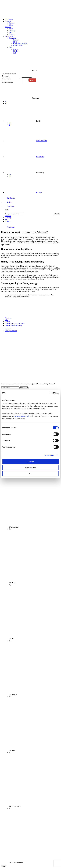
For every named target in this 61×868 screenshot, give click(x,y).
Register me (24, 388)
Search (32, 80)
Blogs (11, 25)
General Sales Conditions (13, 325)
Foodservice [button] (9, 36)
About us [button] (8, 27)
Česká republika (42, 141)
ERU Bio (12, 639)
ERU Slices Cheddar (15, 806)
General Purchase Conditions (15, 323)
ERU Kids (12, 751)
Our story (12, 31)
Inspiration (13, 38)
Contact (12, 34)
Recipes (12, 23)
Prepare (16, 49)
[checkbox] (11, 81)
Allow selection (30, 468)
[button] (9, 206)
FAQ (11, 32)
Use (10, 47)
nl (6, 102)
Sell (14, 53)
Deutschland (40, 157)
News (11, 29)
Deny (30, 474)
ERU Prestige (13, 695)
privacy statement (22, 416)
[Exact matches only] (1, 80)
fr (10, 125)
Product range (18, 45)
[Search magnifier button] (6, 77)
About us (8, 318)
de (10, 175)
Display (16, 51)
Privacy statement (11, 331)
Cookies (8, 329)
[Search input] (31, 74)
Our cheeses (9, 19)
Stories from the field (20, 44)
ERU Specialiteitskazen (16, 862)
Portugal (39, 192)
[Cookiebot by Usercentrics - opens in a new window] (50, 393)
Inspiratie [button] (8, 21)
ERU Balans (13, 583)
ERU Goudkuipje (14, 527)
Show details (50, 455)
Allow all (30, 462)
